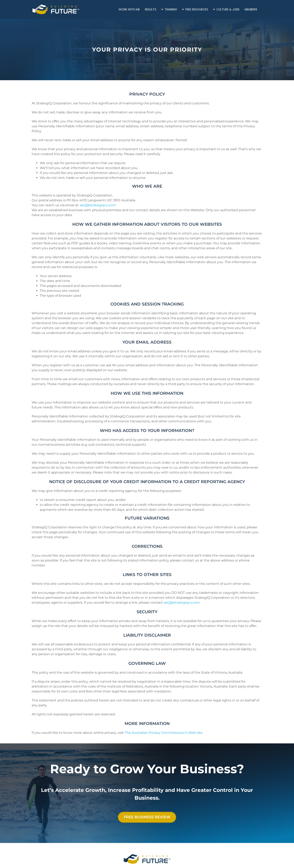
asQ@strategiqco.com (98, 205)
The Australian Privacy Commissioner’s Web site (164, 733)
